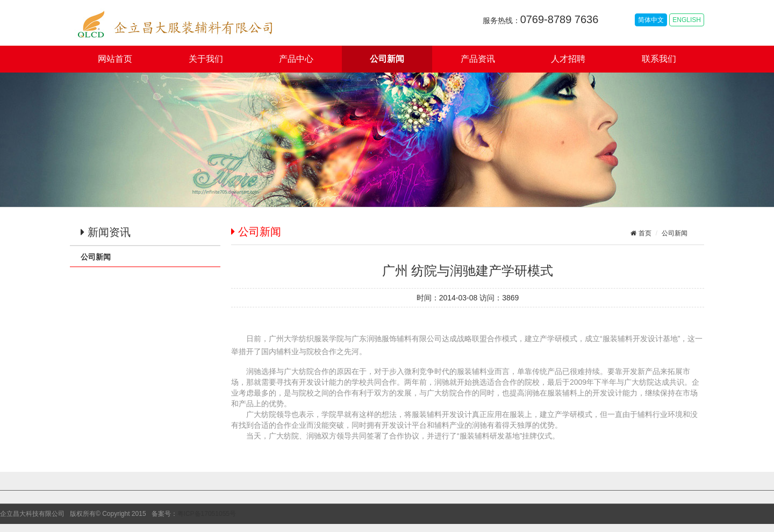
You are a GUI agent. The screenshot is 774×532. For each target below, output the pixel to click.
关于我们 (206, 59)
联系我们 (659, 59)
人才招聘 (568, 59)
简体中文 (651, 20)
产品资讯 (478, 59)
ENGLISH (687, 20)
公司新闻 (387, 59)
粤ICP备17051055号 (207, 514)
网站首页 (115, 59)
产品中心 (296, 59)
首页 (644, 233)
